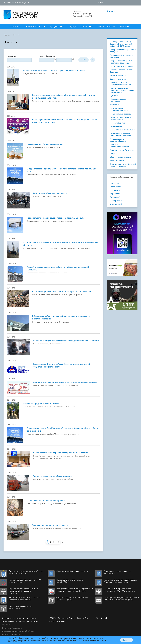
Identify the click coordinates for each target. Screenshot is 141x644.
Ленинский (115, 197)
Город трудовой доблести (122, 66)
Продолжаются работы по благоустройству (53, 476)
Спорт (113, 154)
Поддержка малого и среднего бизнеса (119, 140)
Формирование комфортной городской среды (123, 165)
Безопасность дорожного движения (121, 56)
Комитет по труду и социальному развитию (120, 83)
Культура (114, 96)
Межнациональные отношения (118, 100)
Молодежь (115, 105)
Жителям (112, 11)
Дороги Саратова (118, 75)
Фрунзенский (116, 204)
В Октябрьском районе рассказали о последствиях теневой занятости (66, 341)
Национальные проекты (121, 114)
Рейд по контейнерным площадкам (50, 193)
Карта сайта (17, 628)
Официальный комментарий (122, 130)
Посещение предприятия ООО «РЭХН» (41, 404)
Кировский (115, 194)
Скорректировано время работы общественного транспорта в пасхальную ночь (61, 170)
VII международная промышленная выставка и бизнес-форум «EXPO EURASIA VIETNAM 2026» (64, 121)
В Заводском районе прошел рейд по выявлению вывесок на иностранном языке (61, 317)
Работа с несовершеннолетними (121, 146)
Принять (126, 640)
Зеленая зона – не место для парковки (50, 525)
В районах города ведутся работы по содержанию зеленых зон (61, 292)
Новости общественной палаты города (121, 118)
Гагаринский (116, 187)
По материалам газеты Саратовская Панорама (120, 134)
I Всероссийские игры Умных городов (123, 51)
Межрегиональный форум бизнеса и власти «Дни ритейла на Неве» (65, 382)
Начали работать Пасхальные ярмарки (45, 144)
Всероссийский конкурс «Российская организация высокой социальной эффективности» (62, 366)
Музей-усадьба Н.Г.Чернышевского (119, 109)
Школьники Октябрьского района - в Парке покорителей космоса (53, 71)
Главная (7, 35)
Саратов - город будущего (122, 150)
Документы (56, 27)
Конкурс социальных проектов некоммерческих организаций (122, 90)
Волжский (114, 183)
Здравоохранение (118, 79)
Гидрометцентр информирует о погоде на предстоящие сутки (56, 218)
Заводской (115, 190)
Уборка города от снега (121, 157)
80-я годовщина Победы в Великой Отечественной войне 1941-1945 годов (122, 44)
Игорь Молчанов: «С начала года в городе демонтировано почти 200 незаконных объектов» (60, 244)
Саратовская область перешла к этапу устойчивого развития (61, 453)
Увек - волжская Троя (119, 161)
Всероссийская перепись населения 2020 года (121, 62)
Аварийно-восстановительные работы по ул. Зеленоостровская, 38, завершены (58, 268)
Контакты (125, 27)
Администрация (34, 27)
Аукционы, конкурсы (80, 27)
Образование (116, 126)
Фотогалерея (105, 27)
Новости (17, 35)
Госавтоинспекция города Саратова (122, 71)
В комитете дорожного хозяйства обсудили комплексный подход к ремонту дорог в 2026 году (64, 97)
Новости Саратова (118, 123)
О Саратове (12, 27)
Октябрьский (116, 201)
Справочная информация (15, 3)
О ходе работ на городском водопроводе (46, 501)
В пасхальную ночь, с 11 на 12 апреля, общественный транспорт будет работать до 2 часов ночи (63, 430)
